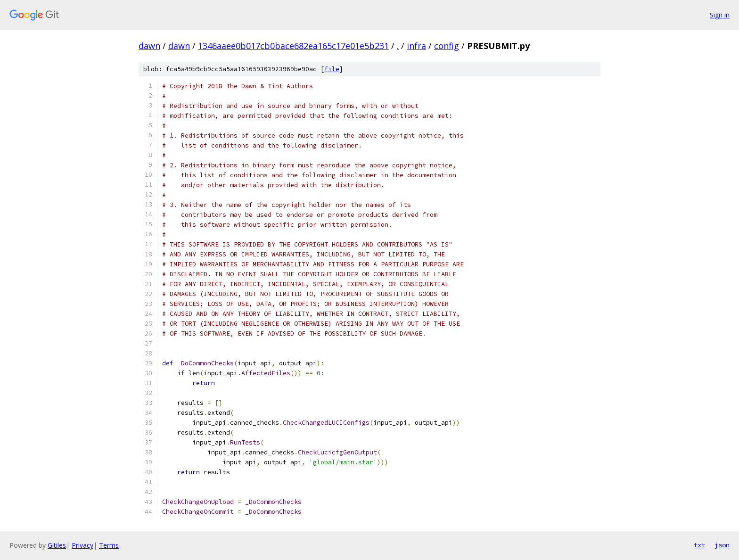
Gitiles (57, 545)
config (447, 46)
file (332, 69)
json (722, 545)
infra (416, 46)
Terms (109, 545)
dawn (149, 46)
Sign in (720, 15)
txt (699, 545)
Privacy (82, 545)
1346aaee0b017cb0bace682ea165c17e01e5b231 (293, 46)
